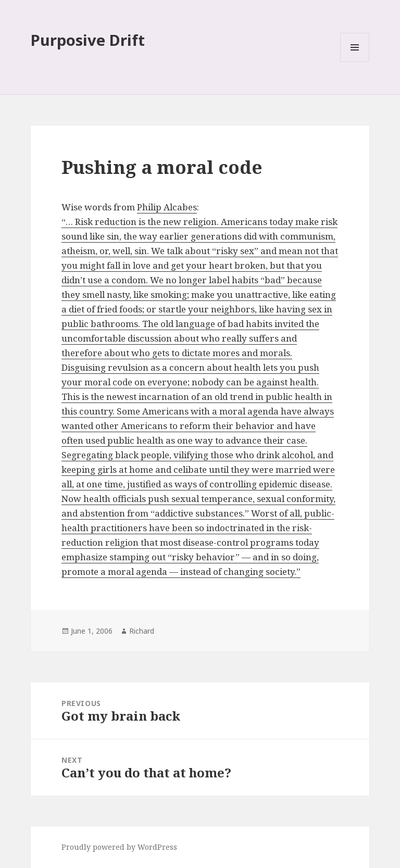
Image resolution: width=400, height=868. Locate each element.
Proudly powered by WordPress (119, 847)
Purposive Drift (88, 40)
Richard (142, 631)
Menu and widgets (355, 62)
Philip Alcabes (167, 207)
